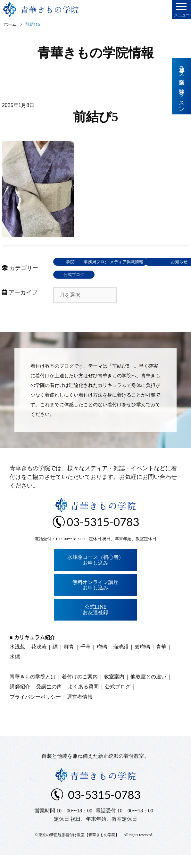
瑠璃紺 (121, 660)
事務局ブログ (120, 262)
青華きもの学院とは (33, 689)
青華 (161, 660)
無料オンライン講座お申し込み (95, 598)
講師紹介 (20, 699)
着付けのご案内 (80, 689)
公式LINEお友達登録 (95, 623)
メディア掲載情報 (74, 275)
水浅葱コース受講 (182, 69)
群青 (69, 660)
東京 (120, 275)
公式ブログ (120, 287)
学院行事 (74, 262)
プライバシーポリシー (35, 710)
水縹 (15, 670)
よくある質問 (83, 699)
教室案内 (114, 689)
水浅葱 (17, 660)
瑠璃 (102, 660)
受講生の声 (49, 699)
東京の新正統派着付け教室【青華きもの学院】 (79, 848)
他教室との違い (148, 689)
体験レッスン (182, 97)
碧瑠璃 (142, 660)
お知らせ (74, 287)
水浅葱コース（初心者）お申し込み (95, 573)
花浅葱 (39, 660)
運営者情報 (80, 710)
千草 (86, 660)
